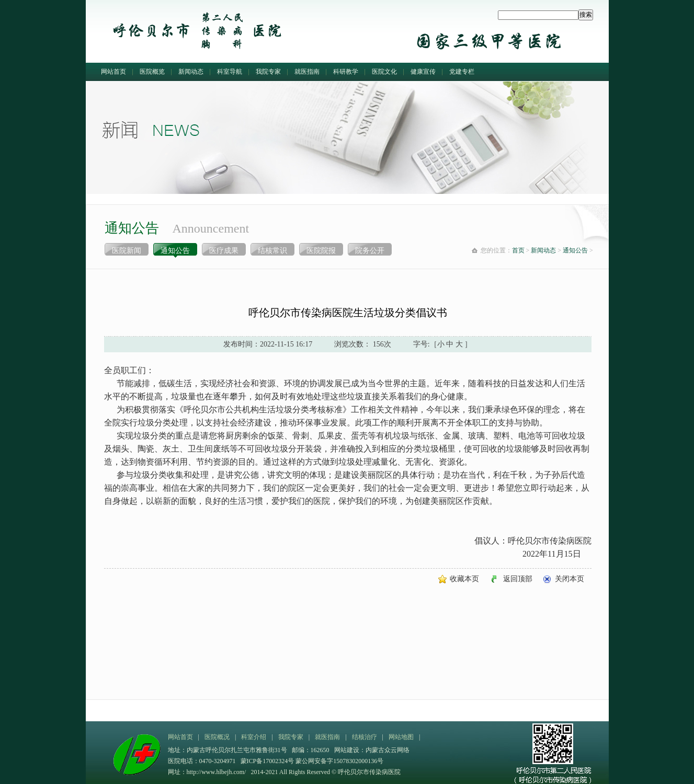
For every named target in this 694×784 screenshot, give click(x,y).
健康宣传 (423, 72)
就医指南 (307, 72)
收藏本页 (464, 579)
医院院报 (321, 251)
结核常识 (272, 251)
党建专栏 (462, 72)
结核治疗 (365, 737)
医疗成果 (224, 251)
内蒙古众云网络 (388, 750)
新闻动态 (191, 72)
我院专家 (268, 72)
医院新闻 (127, 251)
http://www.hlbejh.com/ (217, 772)
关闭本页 (570, 579)
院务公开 (370, 251)
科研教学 (346, 72)
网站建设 (347, 750)
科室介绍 (254, 737)
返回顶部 (518, 579)
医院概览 (152, 72)
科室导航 (230, 72)
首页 (518, 250)
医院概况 (217, 737)
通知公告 (175, 251)
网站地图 (401, 737)
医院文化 (384, 72)
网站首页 (113, 72)
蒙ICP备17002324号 (268, 761)
